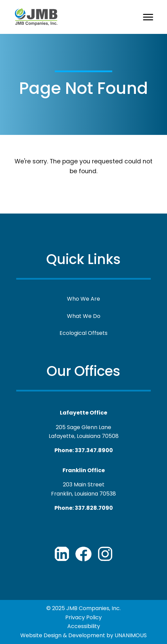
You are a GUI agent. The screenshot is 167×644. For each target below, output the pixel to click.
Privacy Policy (83, 617)
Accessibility (84, 626)
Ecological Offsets (83, 333)
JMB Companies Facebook (83, 554)
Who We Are (83, 299)
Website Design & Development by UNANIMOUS (83, 635)
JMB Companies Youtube (105, 554)
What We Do (84, 316)
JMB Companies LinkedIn (62, 554)
